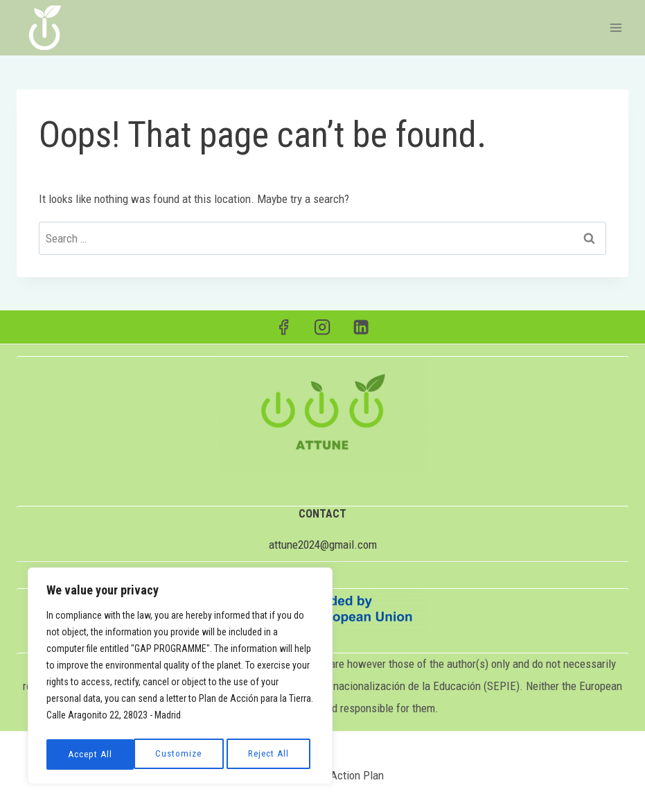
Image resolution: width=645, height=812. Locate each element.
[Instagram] (322, 327)
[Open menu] (616, 27)
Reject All (181, 754)
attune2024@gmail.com (323, 545)
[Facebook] (284, 327)
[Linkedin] (361, 327)
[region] (180, 678)
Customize (90, 754)
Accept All (271, 754)
